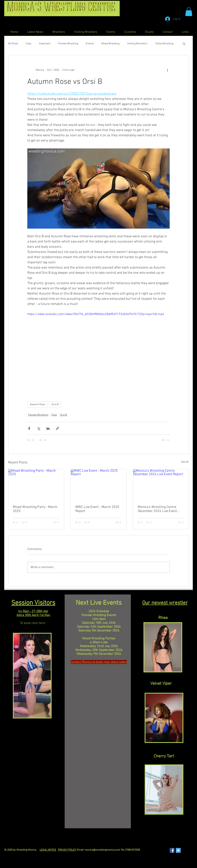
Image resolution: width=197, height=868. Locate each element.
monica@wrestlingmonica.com (102, 850)
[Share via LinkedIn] (48, 428)
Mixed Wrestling (110, 44)
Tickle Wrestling (164, 44)
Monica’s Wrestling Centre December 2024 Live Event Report (157, 509)
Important (45, 44)
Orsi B (55, 405)
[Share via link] (57, 428)
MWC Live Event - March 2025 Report (97, 509)
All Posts (13, 44)
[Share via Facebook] (29, 428)
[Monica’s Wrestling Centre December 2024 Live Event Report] (161, 485)
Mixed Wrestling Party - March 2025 (35, 509)
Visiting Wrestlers (137, 44)
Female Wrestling (68, 44)
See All (185, 462)
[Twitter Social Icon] (178, 850)
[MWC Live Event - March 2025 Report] (99, 485)
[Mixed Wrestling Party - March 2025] (36, 485)
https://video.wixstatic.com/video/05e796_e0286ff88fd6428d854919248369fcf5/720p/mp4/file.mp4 (96, 314)
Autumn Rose (37, 405)
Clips (29, 44)
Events (90, 44)
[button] (189, 12)
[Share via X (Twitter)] (39, 428)
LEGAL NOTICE (48, 850)
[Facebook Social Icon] (172, 850)
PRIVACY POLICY (67, 850)
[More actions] (167, 70)
